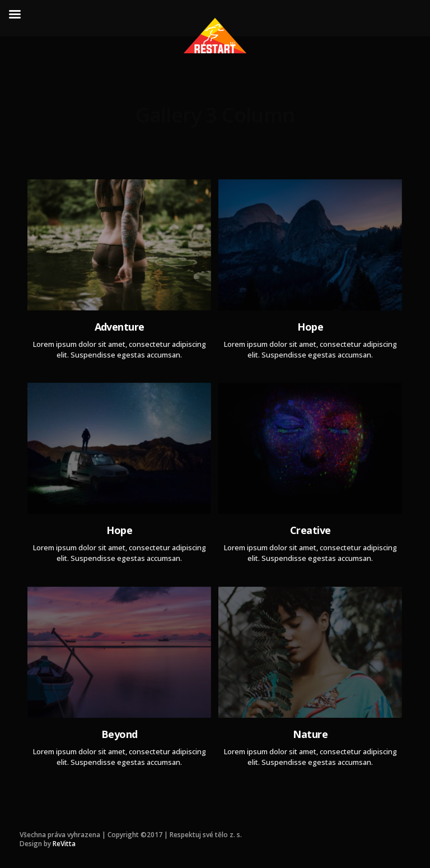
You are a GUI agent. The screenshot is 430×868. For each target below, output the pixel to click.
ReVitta (64, 844)
